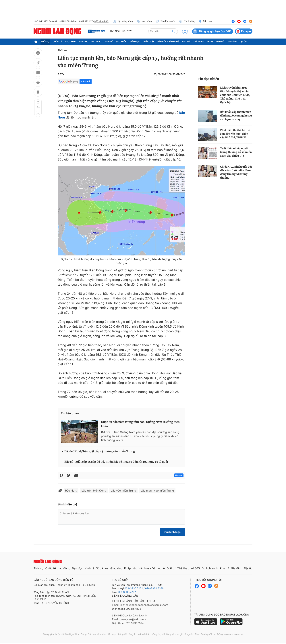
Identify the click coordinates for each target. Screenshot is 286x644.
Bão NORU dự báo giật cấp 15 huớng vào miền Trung (100, 451)
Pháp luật (148, 42)
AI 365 (210, 42)
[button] (38, 102)
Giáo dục (135, 42)
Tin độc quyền (165, 21)
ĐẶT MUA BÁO (101, 21)
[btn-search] (174, 31)
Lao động (70, 42)
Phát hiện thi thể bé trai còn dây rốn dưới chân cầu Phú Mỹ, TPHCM (235, 134)
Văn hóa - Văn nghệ (168, 42)
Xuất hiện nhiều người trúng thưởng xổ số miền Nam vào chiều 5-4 (236, 152)
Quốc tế (57, 42)
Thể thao (198, 42)
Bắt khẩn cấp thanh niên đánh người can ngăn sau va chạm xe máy (236, 116)
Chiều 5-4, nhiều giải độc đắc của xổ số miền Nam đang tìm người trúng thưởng (236, 172)
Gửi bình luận (172, 532)
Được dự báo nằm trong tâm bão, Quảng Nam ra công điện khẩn (140, 424)
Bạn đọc (84, 42)
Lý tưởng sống (123, 21)
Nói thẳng (144, 21)
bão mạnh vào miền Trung (157, 491)
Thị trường (187, 21)
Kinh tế (109, 42)
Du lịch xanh (210, 568)
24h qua (205, 21)
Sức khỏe (121, 42)
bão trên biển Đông (94, 491)
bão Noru (71, 491)
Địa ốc (243, 42)
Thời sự (45, 42)
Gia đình (232, 42)
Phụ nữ (220, 42)
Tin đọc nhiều (208, 79)
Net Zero (96, 42)
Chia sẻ (86, 82)
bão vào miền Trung (123, 491)
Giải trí (186, 42)
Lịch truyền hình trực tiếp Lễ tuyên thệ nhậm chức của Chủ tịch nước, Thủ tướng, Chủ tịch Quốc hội (235, 95)
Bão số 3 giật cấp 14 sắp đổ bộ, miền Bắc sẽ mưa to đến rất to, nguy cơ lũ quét (116, 462)
